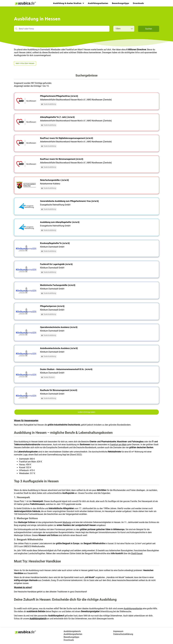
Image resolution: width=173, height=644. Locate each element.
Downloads (138, 3)
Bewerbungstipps (120, 3)
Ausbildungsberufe (38, 619)
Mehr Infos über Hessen (25, 63)
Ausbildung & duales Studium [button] (68, 3)
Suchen (149, 29)
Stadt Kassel (137, 553)
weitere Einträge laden (86, 412)
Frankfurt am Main (118, 445)
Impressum (118, 631)
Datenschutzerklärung (123, 634)
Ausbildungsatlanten (98, 3)
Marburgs (67, 522)
